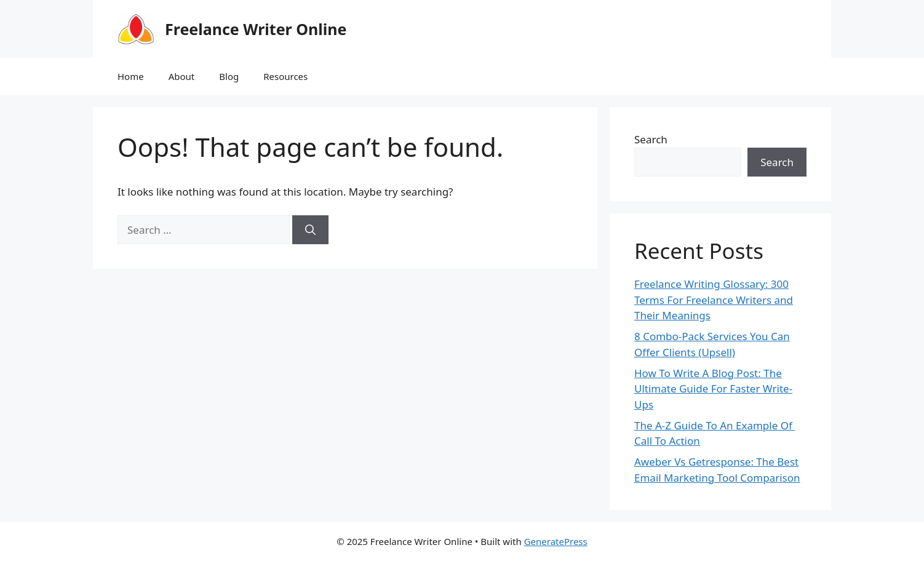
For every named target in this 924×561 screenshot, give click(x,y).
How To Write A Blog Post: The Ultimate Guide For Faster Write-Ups (713, 389)
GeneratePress (556, 541)
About (182, 76)
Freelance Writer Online (256, 29)
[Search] (310, 230)
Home (131, 76)
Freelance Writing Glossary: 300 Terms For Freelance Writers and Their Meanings (714, 300)
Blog (229, 76)
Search (651, 139)
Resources (285, 76)
